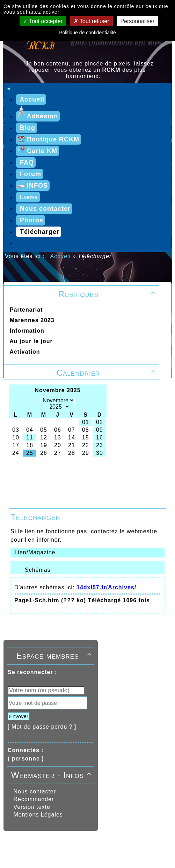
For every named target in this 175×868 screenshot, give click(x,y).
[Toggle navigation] (9, 89)
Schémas (38, 570)
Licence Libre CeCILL (96, 852)
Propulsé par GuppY (33, 844)
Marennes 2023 (30, 320)
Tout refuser (92, 21)
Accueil (61, 256)
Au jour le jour (29, 341)
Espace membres (55, 656)
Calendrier (107, 373)
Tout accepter (43, 21)
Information (25, 331)
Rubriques (108, 294)
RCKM (59, 852)
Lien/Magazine (34, 552)
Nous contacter (34, 791)
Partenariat (24, 310)
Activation (23, 352)
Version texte (31, 807)
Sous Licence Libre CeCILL (131, 844)
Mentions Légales (37, 815)
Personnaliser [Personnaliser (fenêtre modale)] (137, 21)
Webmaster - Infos (52, 775)
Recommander (33, 799)
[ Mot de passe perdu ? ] (42, 727)
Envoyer (19, 716)
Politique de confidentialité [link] (87, 33)
